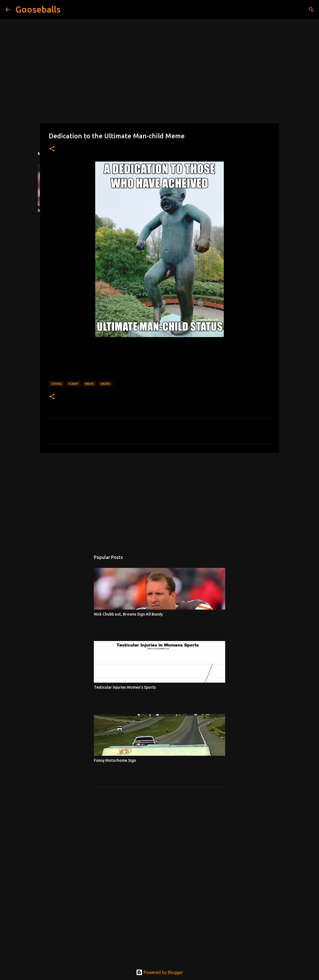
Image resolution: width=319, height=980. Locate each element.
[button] (52, 149)
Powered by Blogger (159, 972)
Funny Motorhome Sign (115, 760)
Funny (73, 384)
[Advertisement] (159, 499)
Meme (89, 384)
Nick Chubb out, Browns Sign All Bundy (128, 614)
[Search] (68, 10)
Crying (56, 384)
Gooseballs (38, 9)
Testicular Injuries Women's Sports (125, 687)
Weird (105, 384)
